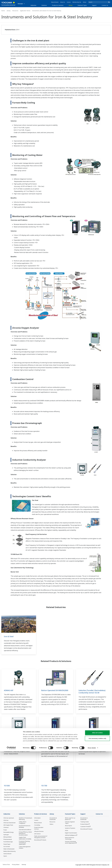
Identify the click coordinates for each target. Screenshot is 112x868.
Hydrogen (6, 835)
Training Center (85, 822)
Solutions (44, 5)
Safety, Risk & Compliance (23, 823)
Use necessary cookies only (97, 855)
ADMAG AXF (9, 690)
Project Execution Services (39, 831)
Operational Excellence (25, 830)
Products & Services (58, 5)
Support (94, 5)
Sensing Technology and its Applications (70, 842)
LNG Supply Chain (8, 825)
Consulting (37, 828)
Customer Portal (85, 827)
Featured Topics (82, 5)
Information (37, 821)
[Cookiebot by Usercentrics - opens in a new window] (11, 865)
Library (71, 5)
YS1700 (44, 786)
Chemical (6, 827)
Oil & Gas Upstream (9, 818)
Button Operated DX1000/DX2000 (55, 690)
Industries (33, 5)
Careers (69, 2)
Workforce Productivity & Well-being (25, 819)
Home (3, 11)
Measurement (38, 825)
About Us (63, 2)
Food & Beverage (8, 842)
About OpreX (68, 826)
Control (36, 823)
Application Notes (25, 11)
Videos (51, 824)
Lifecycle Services (39, 834)
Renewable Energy (9, 832)
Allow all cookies (97, 849)
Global (85, 2)
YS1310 (44, 737)
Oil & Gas (6, 820)
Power (5, 830)
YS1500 (7, 786)
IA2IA (66, 831)
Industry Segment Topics (70, 823)
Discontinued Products (40, 843)
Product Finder (84, 824)
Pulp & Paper (7, 844)
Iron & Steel (9, 636)
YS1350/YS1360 (85, 737)
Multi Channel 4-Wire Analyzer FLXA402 (17, 739)
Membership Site (77, 2)
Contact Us (105, 5)
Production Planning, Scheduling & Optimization (24, 843)
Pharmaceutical (8, 839)
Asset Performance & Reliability (25, 826)
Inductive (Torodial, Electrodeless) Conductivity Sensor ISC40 (93, 692)
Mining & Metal (7, 837)
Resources (15, 11)
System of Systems (70, 828)
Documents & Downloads (53, 819)
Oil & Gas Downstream (9, 823)
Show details (92, 865)
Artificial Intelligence (70, 835)
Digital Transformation (71, 833)
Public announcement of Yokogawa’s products (41, 839)
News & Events (55, 2)
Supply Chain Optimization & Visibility (25, 838)
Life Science (37, 836)
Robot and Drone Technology (70, 838)
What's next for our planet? (70, 819)
